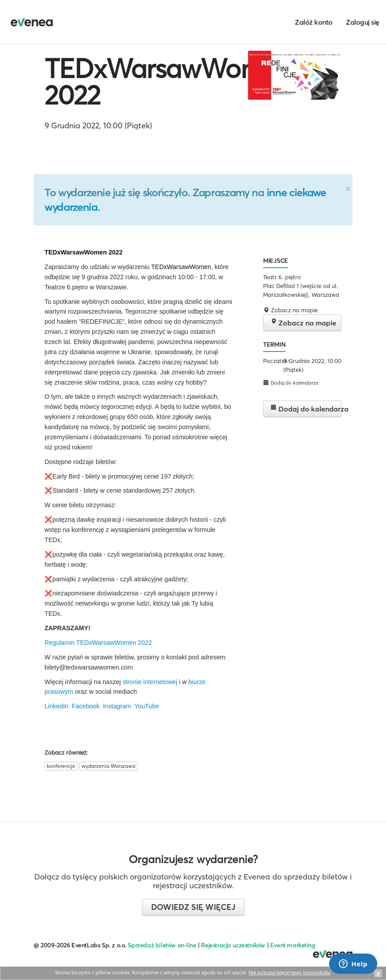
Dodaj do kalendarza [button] (291, 383)
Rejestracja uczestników (233, 945)
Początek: (272, 361)
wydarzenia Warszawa (108, 766)
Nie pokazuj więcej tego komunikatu (289, 973)
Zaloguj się (363, 22)
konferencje (61, 766)
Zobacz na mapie (303, 323)
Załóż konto (314, 22)
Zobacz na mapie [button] (290, 310)
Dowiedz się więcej (193, 907)
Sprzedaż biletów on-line (162, 945)
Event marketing (293, 945)
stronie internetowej (151, 682)
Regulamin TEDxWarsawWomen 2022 (98, 643)
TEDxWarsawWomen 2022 (169, 82)
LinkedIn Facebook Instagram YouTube (102, 706)
